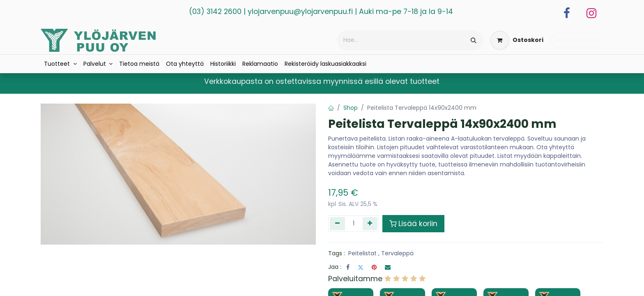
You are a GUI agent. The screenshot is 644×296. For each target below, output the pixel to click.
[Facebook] (567, 13)
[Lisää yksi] (370, 224)
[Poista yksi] (337, 224)
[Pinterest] (374, 267)
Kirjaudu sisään (577, 40)
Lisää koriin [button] (413, 224)
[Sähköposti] (388, 267)
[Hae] (474, 40)
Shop (351, 108)
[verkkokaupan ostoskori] (517, 40)
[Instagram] (591, 13)
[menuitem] (60, 64)
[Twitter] (361, 267)
